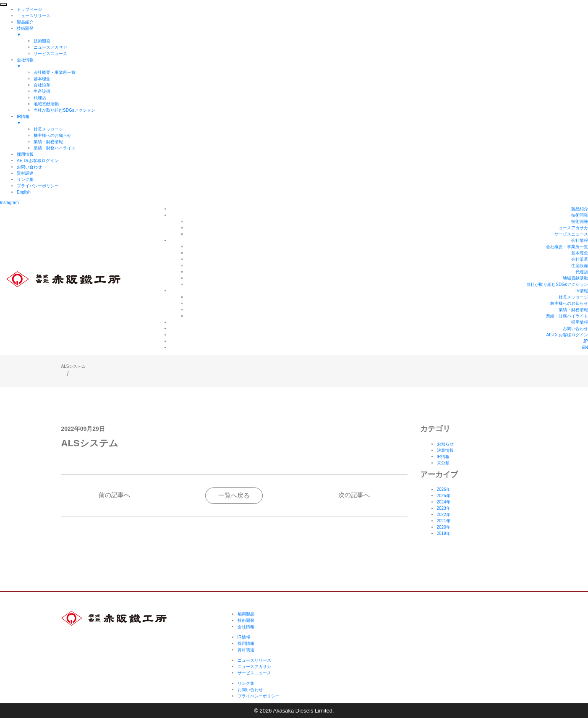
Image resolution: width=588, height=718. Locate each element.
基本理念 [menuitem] (42, 79)
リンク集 (246, 683)
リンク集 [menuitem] (25, 179)
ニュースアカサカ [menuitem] (50, 47)
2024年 (444, 502)
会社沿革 (580, 259)
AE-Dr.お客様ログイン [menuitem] (38, 161)
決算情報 (445, 450)
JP (585, 341)
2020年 (444, 527)
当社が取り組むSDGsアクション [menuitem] (64, 110)
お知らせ (445, 444)
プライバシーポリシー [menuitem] (38, 186)
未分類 (443, 463)
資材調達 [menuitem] (25, 173)
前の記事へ (114, 495)
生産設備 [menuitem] (42, 91)
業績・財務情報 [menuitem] (48, 142)
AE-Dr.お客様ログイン (567, 335)
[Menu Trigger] (3, 5)
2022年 (444, 515)
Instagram (9, 203)
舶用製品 (246, 614)
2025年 (444, 496)
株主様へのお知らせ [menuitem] (52, 135)
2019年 (444, 533)
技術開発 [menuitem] (302, 32)
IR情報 (582, 291)
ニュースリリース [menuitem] (34, 16)
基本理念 (580, 253)
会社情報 (580, 240)
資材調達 (246, 650)
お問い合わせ (575, 329)
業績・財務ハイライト (567, 316)
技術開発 (580, 215)
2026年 (444, 489)
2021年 (444, 521)
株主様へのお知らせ (569, 303)
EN (585, 347)
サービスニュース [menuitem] (50, 54)
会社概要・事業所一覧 (567, 247)
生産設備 (580, 266)
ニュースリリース (254, 660)
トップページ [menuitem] (29, 9)
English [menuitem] (24, 192)
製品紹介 (580, 209)
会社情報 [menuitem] (302, 63)
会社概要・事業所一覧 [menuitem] (55, 72)
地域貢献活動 (575, 278)
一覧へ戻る (234, 495)
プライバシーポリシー (259, 696)
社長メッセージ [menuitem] (48, 129)
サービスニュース (571, 234)
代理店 (582, 272)
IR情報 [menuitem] (302, 120)
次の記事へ (354, 495)
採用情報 (580, 322)
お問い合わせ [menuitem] (29, 167)
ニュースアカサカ (571, 228)
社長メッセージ (573, 297)
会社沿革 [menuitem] (42, 85)
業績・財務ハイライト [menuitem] (55, 148)
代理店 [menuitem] (40, 98)
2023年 (444, 508)
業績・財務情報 (573, 310)
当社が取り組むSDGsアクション (557, 284)
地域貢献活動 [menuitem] (46, 104)
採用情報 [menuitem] (25, 154)
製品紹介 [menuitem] (25, 22)
